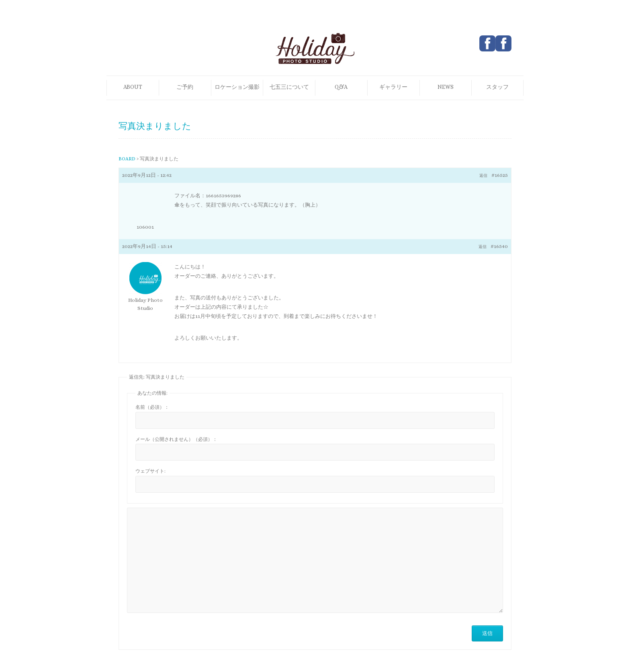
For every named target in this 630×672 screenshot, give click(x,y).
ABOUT (133, 87)
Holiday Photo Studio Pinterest (503, 43)
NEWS (446, 87)
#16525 (500, 175)
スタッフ (497, 87)
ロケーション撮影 (237, 87)
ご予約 (185, 87)
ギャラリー (393, 87)
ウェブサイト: (150, 471)
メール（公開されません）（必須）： (176, 439)
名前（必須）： (152, 407)
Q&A (341, 87)
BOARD (127, 159)
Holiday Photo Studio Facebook (487, 43)
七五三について (289, 87)
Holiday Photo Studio (145, 304)
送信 (487, 633)
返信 (483, 175)
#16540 (499, 246)
